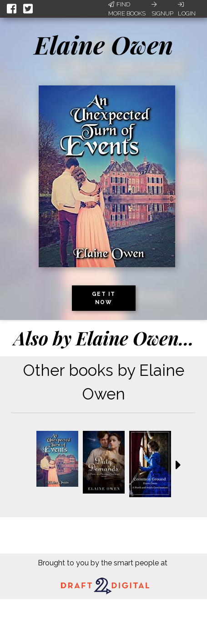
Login (187, 9)
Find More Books (127, 9)
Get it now (104, 298)
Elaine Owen (104, 45)
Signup (162, 9)
